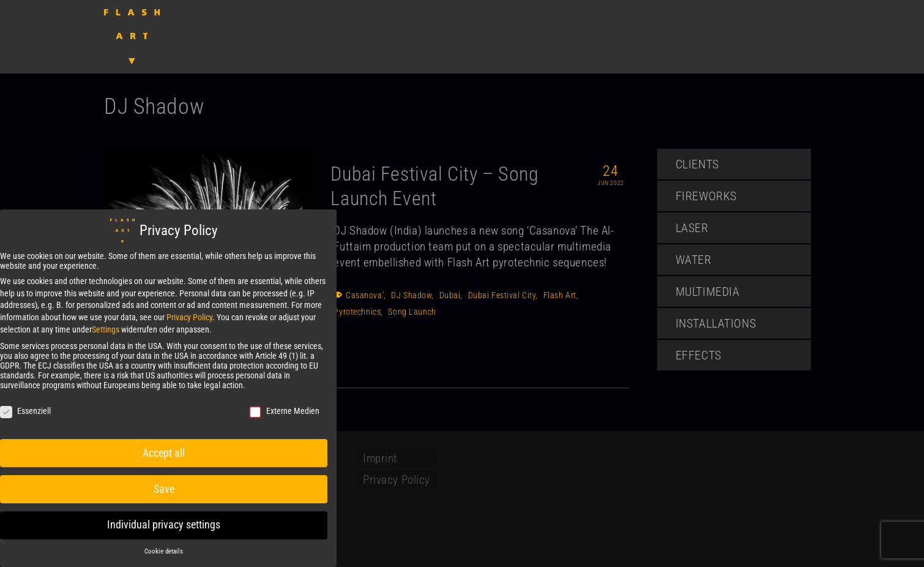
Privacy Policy (189, 317)
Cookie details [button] (164, 551)
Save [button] (164, 489)
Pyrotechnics (357, 312)
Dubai (450, 295)
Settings (106, 329)
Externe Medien (284, 411)
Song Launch (412, 312)
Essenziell (25, 411)
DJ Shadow (411, 295)
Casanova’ (365, 295)
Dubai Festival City (502, 295)
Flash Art (560, 295)
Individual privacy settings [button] (164, 525)
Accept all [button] (164, 452)
